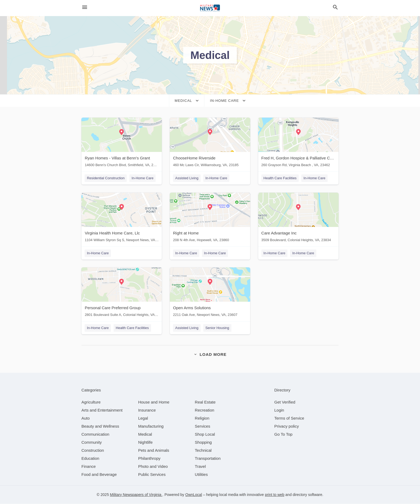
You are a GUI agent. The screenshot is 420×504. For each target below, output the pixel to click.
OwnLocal (194, 495)
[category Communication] (95, 434)
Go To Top (283, 434)
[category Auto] (86, 418)
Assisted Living (187, 178)
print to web (275, 495)
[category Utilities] (201, 475)
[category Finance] (89, 467)
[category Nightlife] (145, 443)
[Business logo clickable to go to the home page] (210, 8)
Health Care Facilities (280, 178)
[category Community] (92, 443)
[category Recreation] (205, 410)
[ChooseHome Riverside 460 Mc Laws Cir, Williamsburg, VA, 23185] (210, 143)
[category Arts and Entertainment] (102, 410)
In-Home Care (142, 178)
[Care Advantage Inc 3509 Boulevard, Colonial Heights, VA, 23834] (298, 219)
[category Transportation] (208, 459)
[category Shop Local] (205, 434)
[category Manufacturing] (151, 426)
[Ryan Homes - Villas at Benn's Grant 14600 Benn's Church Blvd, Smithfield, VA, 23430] (122, 143)
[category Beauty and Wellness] (100, 426)
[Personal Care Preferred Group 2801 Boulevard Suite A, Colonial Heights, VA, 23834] (122, 294)
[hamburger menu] (85, 7)
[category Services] (202, 426)
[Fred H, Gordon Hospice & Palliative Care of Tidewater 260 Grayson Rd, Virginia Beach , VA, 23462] (298, 143)
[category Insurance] (147, 410)
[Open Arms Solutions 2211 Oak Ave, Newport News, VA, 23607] (210, 294)
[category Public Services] (152, 475)
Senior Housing (217, 328)
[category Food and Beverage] (99, 475)
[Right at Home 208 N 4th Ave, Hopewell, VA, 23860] (210, 219)
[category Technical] (203, 451)
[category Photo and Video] (153, 467)
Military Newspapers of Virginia (136, 495)
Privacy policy (287, 426)
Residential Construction (106, 178)
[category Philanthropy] (149, 459)
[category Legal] (143, 418)
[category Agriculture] (91, 402)
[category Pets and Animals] (154, 451)
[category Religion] (202, 418)
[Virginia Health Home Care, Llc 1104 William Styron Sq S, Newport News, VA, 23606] (122, 219)
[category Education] (90, 459)
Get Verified (285, 402)
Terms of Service (289, 418)
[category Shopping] (203, 443)
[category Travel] (200, 467)
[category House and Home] (154, 402)
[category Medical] (145, 434)
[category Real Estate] (205, 402)
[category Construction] (93, 451)
